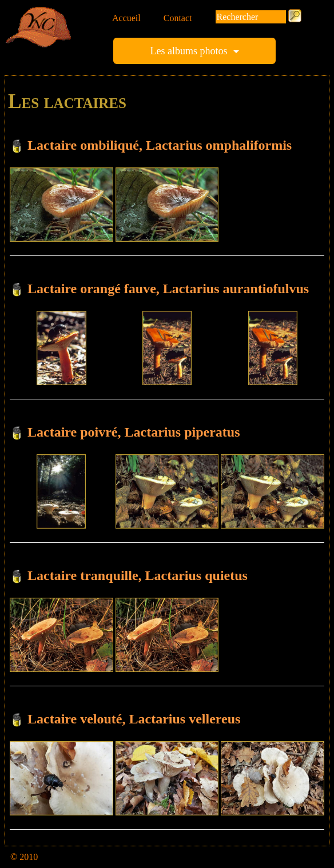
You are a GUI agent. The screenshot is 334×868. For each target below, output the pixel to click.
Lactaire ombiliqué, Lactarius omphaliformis (160, 145)
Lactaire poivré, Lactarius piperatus (134, 432)
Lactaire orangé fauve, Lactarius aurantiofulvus (168, 289)
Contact (178, 18)
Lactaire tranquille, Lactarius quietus (138, 575)
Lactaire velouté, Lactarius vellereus (134, 719)
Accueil (126, 18)
